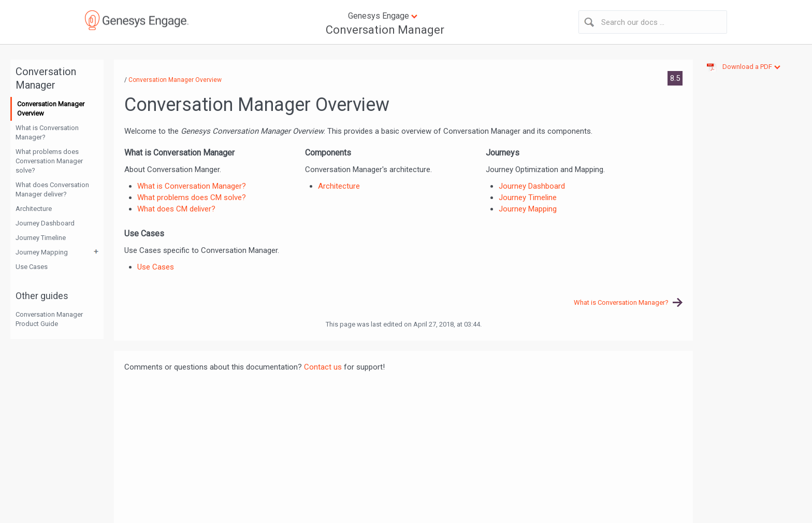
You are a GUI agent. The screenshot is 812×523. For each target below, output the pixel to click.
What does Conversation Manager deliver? (52, 189)
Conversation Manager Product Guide (49, 319)
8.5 (675, 78)
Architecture (34, 209)
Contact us (323, 367)
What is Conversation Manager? (47, 132)
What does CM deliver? (176, 209)
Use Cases (32, 267)
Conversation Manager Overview (51, 109)
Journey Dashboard (45, 223)
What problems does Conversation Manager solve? (49, 161)
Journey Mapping (42, 252)
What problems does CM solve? (192, 197)
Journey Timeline (41, 238)
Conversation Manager (385, 30)
